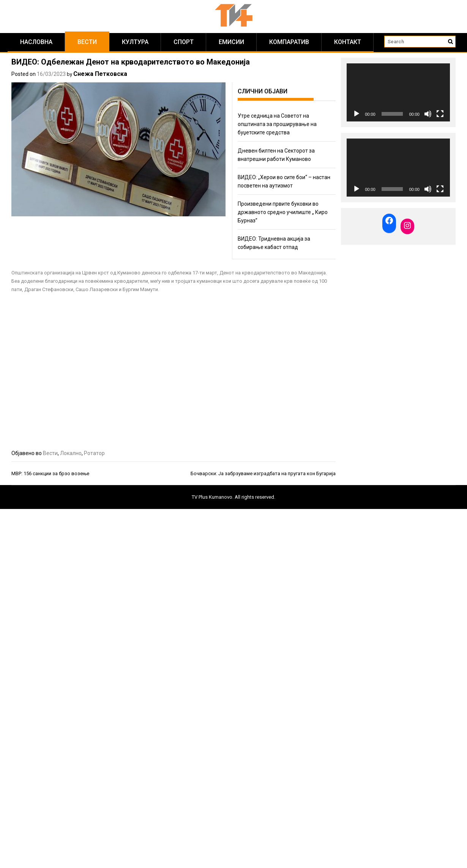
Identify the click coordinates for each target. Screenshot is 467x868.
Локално (71, 453)
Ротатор (94, 453)
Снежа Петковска (100, 74)
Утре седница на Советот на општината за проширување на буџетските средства (277, 124)
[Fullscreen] (440, 114)
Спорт (184, 42)
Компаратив (289, 42)
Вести (87, 42)
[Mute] (428, 114)
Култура (135, 42)
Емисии (231, 42)
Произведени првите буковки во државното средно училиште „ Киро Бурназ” (283, 212)
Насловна (36, 42)
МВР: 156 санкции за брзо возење (50, 473)
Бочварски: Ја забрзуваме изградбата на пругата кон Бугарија (263, 473)
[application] (398, 92)
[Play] (357, 114)
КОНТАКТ (348, 42)
